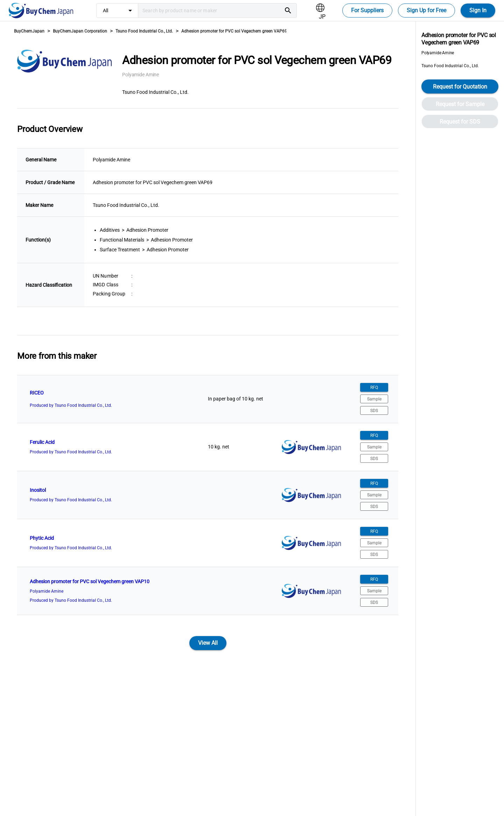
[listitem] (208, 399)
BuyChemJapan (29, 31)
